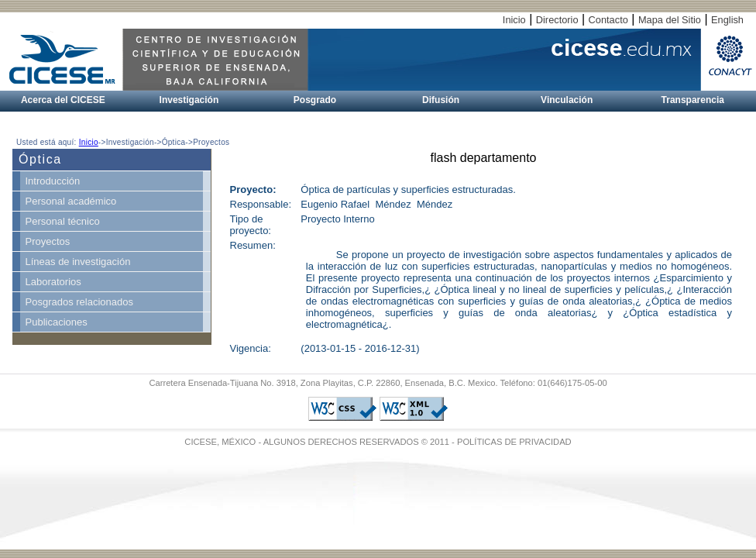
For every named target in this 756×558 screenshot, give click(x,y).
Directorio (557, 20)
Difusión (441, 100)
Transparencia (693, 100)
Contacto (608, 20)
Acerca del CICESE (63, 100)
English (727, 20)
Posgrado (315, 100)
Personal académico (71, 201)
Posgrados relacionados (79, 302)
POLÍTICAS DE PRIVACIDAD (514, 442)
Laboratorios (53, 282)
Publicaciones (57, 322)
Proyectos (48, 241)
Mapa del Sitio (670, 20)
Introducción (53, 181)
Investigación (189, 100)
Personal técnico (63, 221)
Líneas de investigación (78, 262)
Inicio (514, 20)
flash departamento (484, 158)
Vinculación (567, 100)
